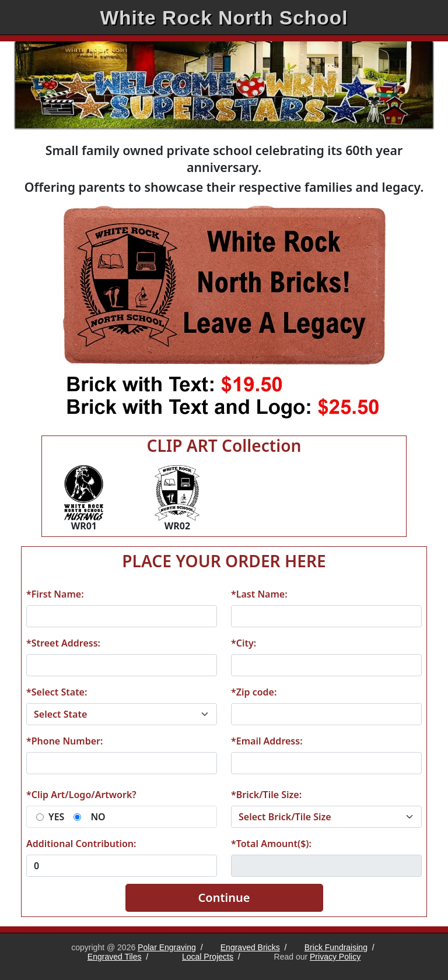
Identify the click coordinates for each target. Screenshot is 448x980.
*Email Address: (267, 741)
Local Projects (208, 957)
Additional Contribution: (81, 844)
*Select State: (57, 692)
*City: (244, 643)
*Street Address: (63, 643)
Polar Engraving (167, 947)
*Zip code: (254, 692)
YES (56, 817)
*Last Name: (259, 594)
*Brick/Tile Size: (266, 795)
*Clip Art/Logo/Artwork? (81, 795)
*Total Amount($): (271, 844)
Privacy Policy (335, 957)
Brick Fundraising (336, 947)
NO (98, 817)
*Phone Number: (64, 741)
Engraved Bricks (250, 947)
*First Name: (55, 594)
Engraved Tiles (115, 957)
